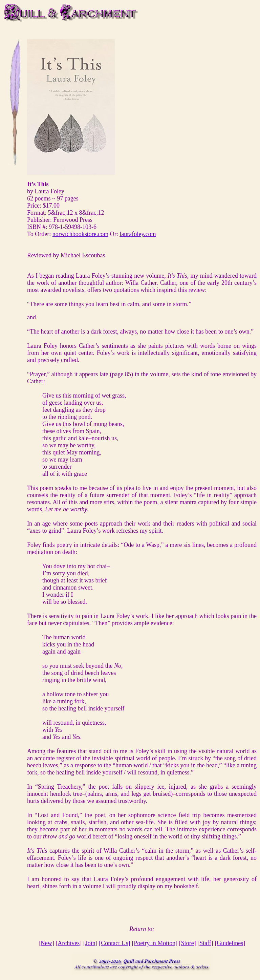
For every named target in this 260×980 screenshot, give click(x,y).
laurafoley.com (138, 234)
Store (188, 943)
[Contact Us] (114, 943)
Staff (205, 943)
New (46, 943)
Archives (69, 943)
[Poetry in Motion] (155, 943)
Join (90, 943)
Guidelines (230, 943)
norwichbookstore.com (80, 234)
